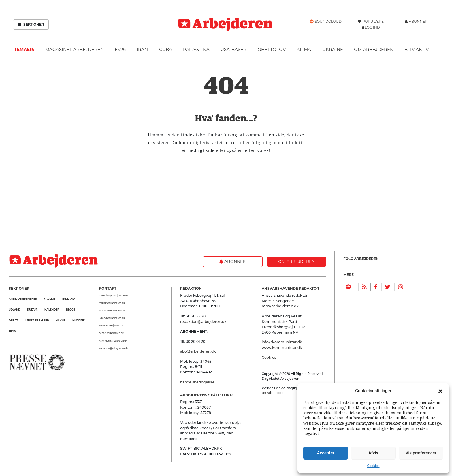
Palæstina (196, 49)
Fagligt (50, 299)
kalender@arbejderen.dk (113, 341)
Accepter (325, 453)
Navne (61, 320)
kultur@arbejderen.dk (111, 326)
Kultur (32, 310)
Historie (79, 320)
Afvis (373, 453)
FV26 (120, 49)
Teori (13, 331)
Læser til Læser (37, 320)
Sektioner (31, 24)
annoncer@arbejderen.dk (113, 348)
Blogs (71, 310)
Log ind (372, 27)
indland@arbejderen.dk (112, 311)
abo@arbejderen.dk (198, 351)
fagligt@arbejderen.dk (112, 303)
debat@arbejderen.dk (111, 333)
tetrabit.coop (273, 393)
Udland (14, 310)
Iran (142, 49)
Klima (304, 49)
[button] (440, 391)
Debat (13, 320)
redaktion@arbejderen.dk (113, 296)
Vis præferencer (421, 453)
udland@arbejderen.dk (112, 318)
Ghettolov (272, 49)
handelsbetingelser (197, 382)
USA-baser (233, 49)
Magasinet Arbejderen (75, 49)
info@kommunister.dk (282, 342)
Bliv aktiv (417, 49)
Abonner (232, 261)
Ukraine (333, 49)
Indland (68, 299)
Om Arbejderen (374, 49)
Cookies (373, 466)
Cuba (166, 49)
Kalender (52, 310)
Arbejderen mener (23, 299)
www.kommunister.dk (282, 348)
